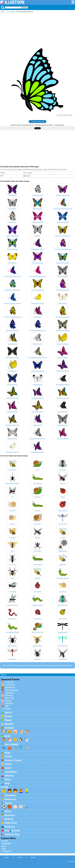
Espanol (7, 857)
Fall (7, 706)
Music (8, 811)
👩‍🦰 (21, 791)
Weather (9, 724)
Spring (8, 701)
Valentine (9, 693)
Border (5, 841)
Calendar (9, 682)
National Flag (12, 834)
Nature (8, 712)
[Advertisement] (37, 28)
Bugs (8, 753)
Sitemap (20, 857)
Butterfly (13, 12)
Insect (8, 12)
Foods (8, 756)
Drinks (8, 764)
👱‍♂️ (27, 791)
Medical (9, 819)
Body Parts (11, 823)
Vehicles (9, 776)
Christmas (10, 685)
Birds (8, 736)
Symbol (16, 831)
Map (4, 846)
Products (10, 827)
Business (10, 815)
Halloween (10, 687)
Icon (7, 831)
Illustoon (3, 12)
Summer (9, 703)
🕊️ (27, 740)
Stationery (10, 799)
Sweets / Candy (13, 760)
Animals (9, 728)
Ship (7, 783)
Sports (8, 803)
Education (10, 795)
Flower (8, 716)
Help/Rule (33, 857)
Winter (8, 709)
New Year (9, 698)
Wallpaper (6, 843)
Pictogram (6, 851)
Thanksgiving (11, 690)
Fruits (8, 768)
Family (5, 787)
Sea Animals (12, 744)
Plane (8, 779)
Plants (8, 720)
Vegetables (11, 772)
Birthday (9, 695)
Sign (4, 849)
